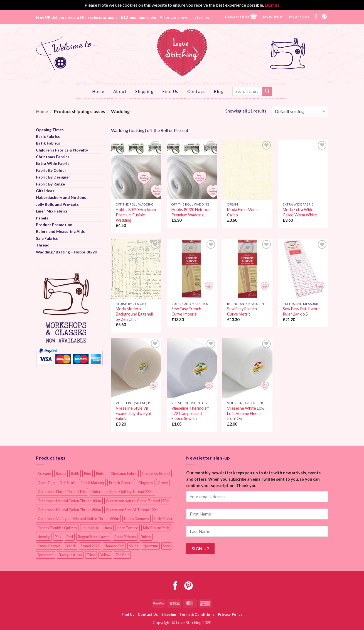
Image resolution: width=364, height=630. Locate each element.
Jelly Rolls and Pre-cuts (57, 204)
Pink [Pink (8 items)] (58, 537)
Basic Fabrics (48, 136)
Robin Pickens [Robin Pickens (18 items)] (125, 537)
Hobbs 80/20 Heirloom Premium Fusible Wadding (136, 215)
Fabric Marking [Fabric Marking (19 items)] (92, 483)
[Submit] (267, 91)
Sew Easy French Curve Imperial (186, 311)
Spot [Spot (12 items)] (166, 546)
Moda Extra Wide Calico (242, 212)
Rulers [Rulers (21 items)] (146, 537)
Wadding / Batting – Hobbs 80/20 (66, 252)
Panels (42, 218)
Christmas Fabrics (53, 157)
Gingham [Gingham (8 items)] (146, 483)
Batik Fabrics (48, 143)
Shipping (144, 91)
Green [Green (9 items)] (163, 483)
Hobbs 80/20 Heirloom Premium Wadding (191, 212)
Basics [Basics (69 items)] (61, 473)
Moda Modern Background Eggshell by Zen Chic (134, 314)
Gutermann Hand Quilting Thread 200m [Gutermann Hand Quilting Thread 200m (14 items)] (122, 492)
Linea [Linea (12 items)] (108, 528)
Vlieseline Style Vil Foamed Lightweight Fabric (134, 413)
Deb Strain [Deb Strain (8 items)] (68, 483)
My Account (299, 17)
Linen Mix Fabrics (52, 211)
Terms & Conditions (197, 615)
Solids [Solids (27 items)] (134, 546)
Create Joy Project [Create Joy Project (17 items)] (156, 473)
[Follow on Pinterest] (324, 17)
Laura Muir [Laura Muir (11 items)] (90, 528)
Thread (43, 245)
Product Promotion (54, 225)
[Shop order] (300, 112)
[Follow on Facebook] (316, 17)
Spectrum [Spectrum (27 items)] (151, 546)
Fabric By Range (50, 184)
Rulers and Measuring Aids (60, 231)
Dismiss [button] (272, 5)
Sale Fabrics (47, 238)
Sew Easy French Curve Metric (242, 311)
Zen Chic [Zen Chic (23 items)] (122, 555)
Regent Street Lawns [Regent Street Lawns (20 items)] (94, 537)
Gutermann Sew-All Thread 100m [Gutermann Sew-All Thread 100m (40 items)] (132, 510)
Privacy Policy (230, 615)
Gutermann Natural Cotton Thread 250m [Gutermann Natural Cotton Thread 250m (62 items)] (138, 501)
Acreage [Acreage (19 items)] (44, 473)
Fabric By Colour (51, 170)
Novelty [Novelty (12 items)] (44, 537)
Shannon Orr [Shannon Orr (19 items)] (114, 546)
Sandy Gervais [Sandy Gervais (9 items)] (49, 546)
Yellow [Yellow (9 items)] (105, 555)
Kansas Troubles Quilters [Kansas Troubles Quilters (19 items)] (57, 528)
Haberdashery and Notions (61, 197)
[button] (241, 17)
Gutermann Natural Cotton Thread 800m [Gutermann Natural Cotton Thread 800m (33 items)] (69, 510)
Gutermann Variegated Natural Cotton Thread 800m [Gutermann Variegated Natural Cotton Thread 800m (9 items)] (78, 519)
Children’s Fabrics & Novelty (62, 150)
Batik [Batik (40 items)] (75, 473)
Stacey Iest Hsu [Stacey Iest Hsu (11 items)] (70, 555)
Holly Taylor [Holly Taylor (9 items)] (163, 519)
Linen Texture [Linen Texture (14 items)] (127, 528)
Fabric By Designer (53, 177)
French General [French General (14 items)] (121, 483)
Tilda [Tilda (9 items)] (91, 555)
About (120, 91)
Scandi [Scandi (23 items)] (71, 546)
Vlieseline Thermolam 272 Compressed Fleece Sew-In (190, 413)
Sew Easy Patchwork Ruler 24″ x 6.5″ (301, 311)
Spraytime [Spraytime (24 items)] (45, 555)
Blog (219, 91)
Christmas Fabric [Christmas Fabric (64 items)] (124, 473)
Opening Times (50, 130)
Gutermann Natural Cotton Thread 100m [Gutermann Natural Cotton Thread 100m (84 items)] (69, 501)
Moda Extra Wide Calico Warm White (300, 212)
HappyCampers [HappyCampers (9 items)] (136, 519)
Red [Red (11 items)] (70, 537)
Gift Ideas (45, 191)
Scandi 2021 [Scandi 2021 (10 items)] (90, 546)
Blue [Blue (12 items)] (88, 473)
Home (98, 91)
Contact (196, 91)
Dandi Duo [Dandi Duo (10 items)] (46, 483)
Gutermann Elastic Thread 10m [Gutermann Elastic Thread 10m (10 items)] (62, 492)
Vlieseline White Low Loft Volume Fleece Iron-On (246, 413)
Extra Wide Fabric (53, 163)
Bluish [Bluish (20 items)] (101, 473)
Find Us (170, 91)
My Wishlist (273, 17)
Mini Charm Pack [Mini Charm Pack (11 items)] (156, 528)
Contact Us (148, 615)
